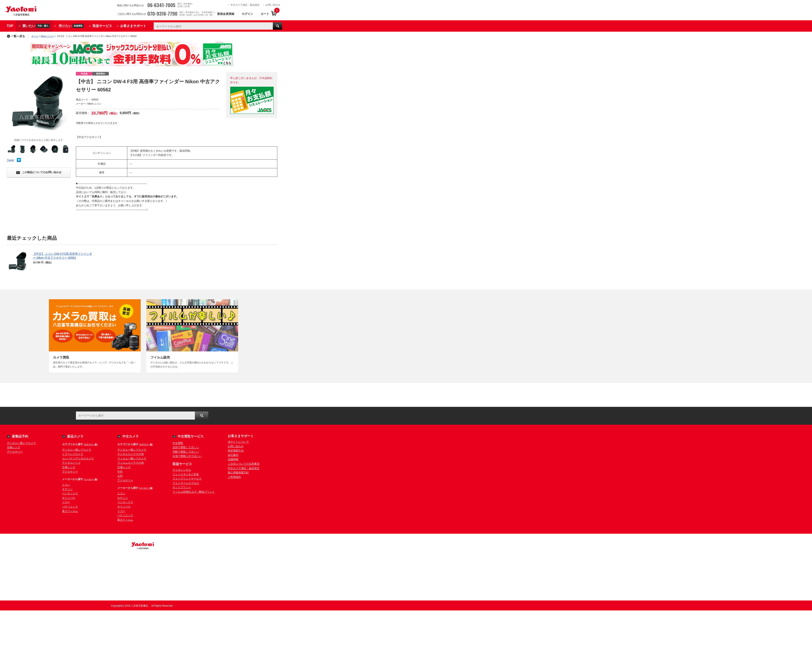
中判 (120, 472)
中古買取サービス (191, 436)
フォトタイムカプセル (186, 483)
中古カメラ (131, 436)
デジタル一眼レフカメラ (21, 443)
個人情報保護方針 (238, 472)
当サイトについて (238, 442)
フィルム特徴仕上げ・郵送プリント (194, 492)
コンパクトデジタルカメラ (78, 458)
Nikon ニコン (47, 36)
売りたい (71, 26)
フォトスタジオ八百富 (186, 474)
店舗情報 (233, 459)
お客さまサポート (133, 26)
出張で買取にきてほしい (187, 456)
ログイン (247, 14)
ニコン (66, 485)
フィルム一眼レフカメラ (132, 458)
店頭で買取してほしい (186, 447)
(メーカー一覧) (91, 479)
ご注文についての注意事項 (244, 464)
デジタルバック (71, 463)
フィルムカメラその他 (131, 463)
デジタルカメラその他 (131, 454)
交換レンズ (13, 447)
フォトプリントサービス (187, 479)
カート (265, 14)
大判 (120, 476)
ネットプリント (182, 487)
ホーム (35, 36)
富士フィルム (70, 511)
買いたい (36, 26)
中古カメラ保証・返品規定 (245, 5)
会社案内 (233, 455)
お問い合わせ (273, 5)
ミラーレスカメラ (73, 454)
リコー (66, 502)
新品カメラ (75, 436)
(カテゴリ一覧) (91, 444)
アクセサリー (15, 452)
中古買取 (178, 443)
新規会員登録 (226, 14)
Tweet (10, 160)
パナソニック (70, 507)
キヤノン (67, 489)
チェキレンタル (182, 470)
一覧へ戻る (16, 36)
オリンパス (69, 498)
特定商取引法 (236, 451)
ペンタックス (70, 493)
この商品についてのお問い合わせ (39, 172)
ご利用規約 (234, 477)
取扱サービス (102, 26)
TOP (10, 26)
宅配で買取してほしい (186, 452)
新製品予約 (20, 436)
